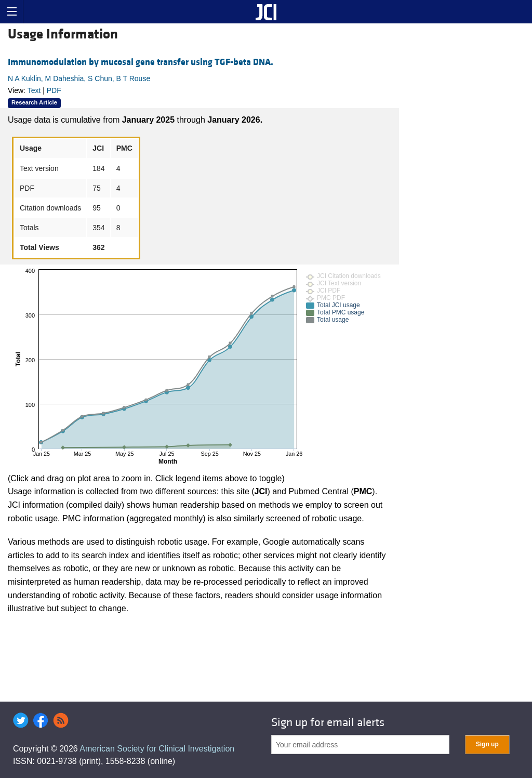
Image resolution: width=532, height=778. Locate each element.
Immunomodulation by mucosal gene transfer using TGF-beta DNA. (141, 62)
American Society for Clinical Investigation (157, 749)
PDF (54, 90)
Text (34, 90)
